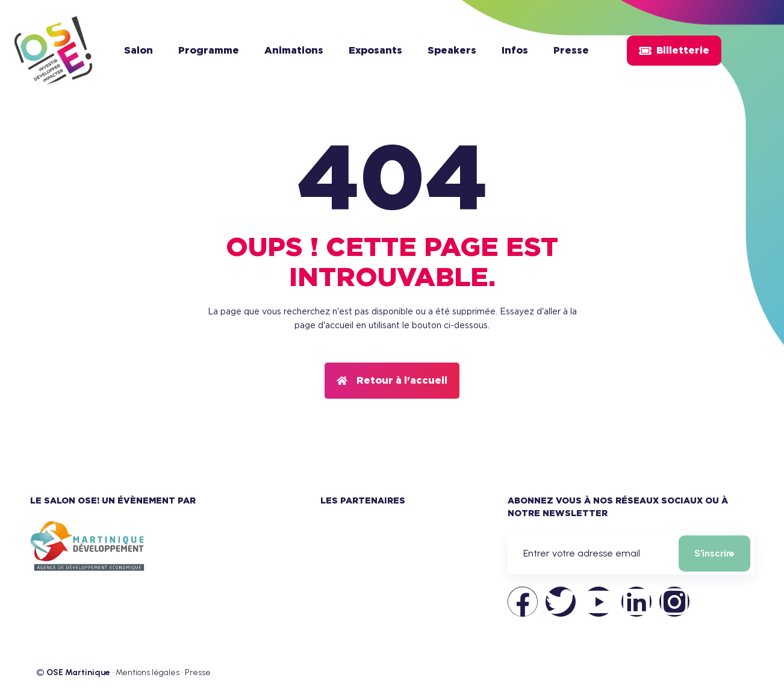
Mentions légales (148, 672)
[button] (392, 381)
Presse (198, 672)
